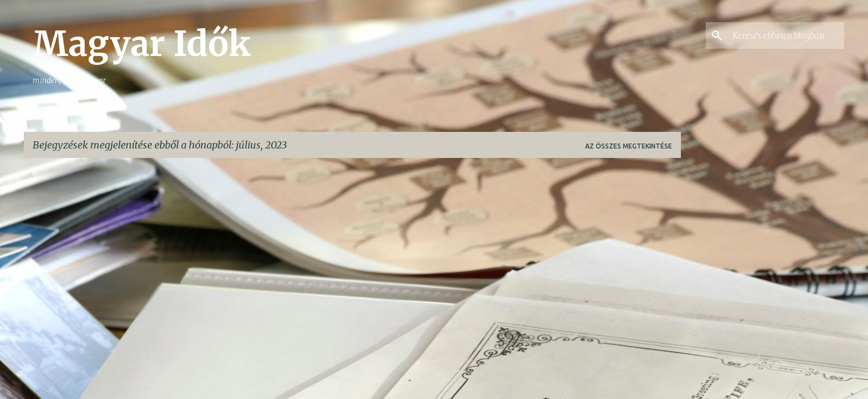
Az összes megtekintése (629, 146)
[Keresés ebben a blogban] (786, 35)
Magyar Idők (142, 44)
